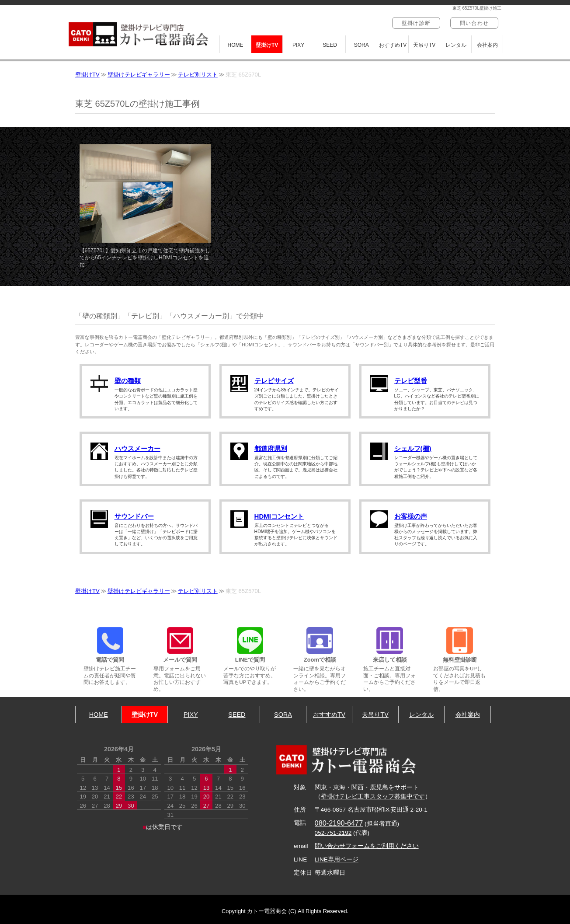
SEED (330, 45)
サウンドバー (134, 516)
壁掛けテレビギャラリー (139, 75)
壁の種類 (128, 381)
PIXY (298, 45)
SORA (361, 45)
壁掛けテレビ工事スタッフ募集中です (373, 797)
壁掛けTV (267, 45)
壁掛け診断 (416, 23)
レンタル (456, 45)
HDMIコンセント (279, 516)
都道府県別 (271, 448)
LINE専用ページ (337, 859)
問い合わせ (474, 23)
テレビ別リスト (198, 75)
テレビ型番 (411, 381)
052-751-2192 (333, 833)
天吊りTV (424, 45)
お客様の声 (411, 516)
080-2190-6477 (339, 823)
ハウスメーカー (137, 448)
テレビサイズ (274, 381)
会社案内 (487, 45)
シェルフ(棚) (413, 448)
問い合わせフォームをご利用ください (367, 846)
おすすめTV (393, 45)
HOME (236, 45)
